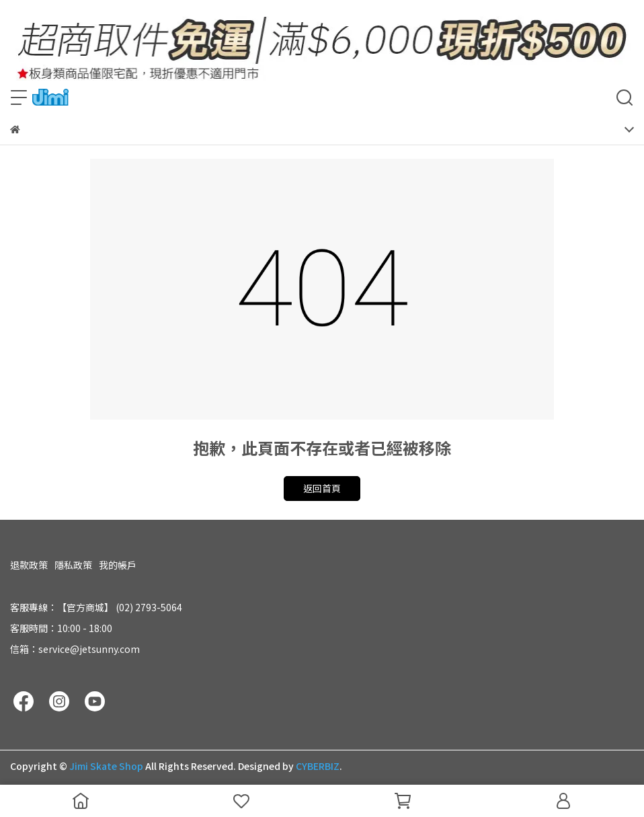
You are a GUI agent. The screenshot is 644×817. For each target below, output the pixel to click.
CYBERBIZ (318, 766)
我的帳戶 (118, 565)
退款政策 (29, 565)
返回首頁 (322, 488)
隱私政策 (73, 565)
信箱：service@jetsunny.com (75, 649)
